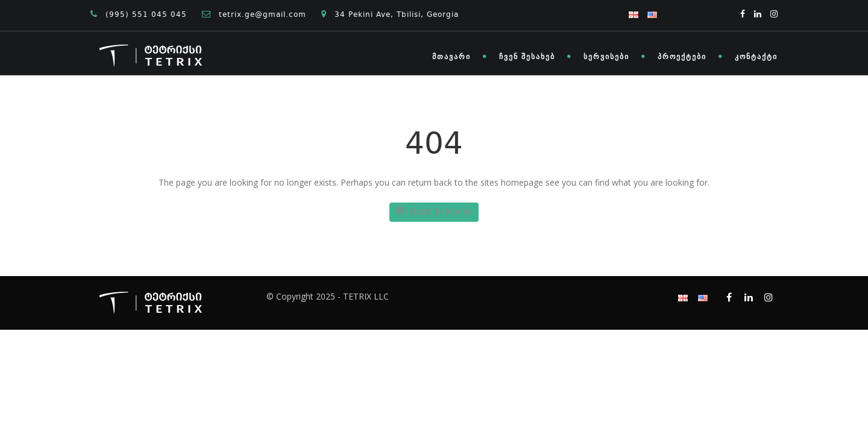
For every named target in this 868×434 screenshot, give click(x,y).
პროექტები (682, 57)
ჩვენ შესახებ (527, 57)
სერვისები (606, 57)
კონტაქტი (756, 57)
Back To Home (434, 212)
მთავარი (451, 57)
